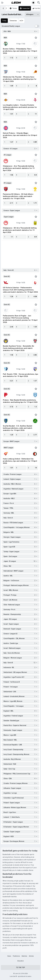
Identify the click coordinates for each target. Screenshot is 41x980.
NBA (5, 38)
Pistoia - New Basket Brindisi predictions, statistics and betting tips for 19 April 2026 (20, 401)
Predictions (16, 956)
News (9, 956)
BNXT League (9, 448)
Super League (9, 217)
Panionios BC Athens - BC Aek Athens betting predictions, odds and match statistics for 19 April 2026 (18, 196)
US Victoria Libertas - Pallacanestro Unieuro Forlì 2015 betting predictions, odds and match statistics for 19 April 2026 (20, 290)
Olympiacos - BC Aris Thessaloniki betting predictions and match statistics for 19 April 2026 (20, 230)
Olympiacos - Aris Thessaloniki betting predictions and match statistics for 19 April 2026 (19, 168)
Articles (31, 956)
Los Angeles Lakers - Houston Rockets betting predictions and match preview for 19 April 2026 (20, 107)
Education (21, 961)
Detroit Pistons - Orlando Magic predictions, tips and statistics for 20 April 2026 (20, 135)
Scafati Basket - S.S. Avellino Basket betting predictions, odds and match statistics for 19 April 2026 (18, 428)
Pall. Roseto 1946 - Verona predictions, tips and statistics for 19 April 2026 (20, 375)
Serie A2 (7, 276)
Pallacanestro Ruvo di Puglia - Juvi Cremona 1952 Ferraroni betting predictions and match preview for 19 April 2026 (20, 319)
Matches (24, 956)
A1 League (8, 155)
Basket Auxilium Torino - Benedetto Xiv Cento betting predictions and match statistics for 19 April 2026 (19, 348)
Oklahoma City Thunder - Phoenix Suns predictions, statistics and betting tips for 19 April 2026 (20, 79)
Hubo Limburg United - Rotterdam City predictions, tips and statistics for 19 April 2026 (20, 461)
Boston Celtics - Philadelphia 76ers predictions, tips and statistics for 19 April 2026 (20, 51)
